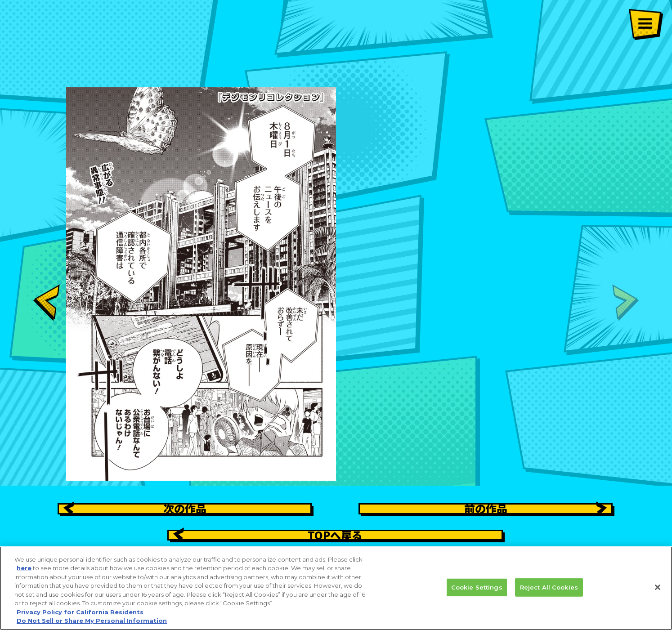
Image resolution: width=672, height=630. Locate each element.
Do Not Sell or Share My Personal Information (92, 626)
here (24, 573)
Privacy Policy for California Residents (80, 617)
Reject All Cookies (549, 592)
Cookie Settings (477, 592)
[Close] (658, 592)
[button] (46, 264)
